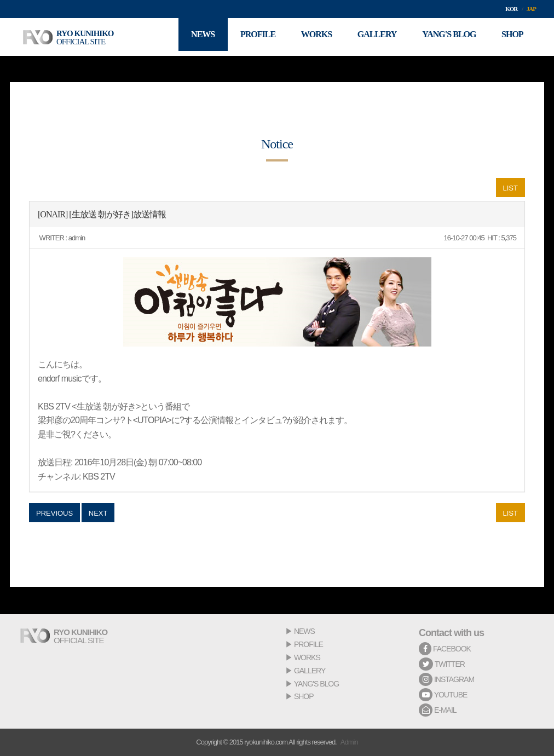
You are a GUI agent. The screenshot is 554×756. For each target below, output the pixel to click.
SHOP (304, 696)
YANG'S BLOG (316, 684)
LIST (510, 188)
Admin (349, 742)
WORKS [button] (310, 37)
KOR (511, 9)
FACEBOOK (445, 649)
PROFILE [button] (250, 37)
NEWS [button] (193, 37)
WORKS (307, 657)
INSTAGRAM (446, 679)
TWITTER (442, 664)
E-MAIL (438, 710)
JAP (531, 9)
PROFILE (308, 644)
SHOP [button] (511, 37)
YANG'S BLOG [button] (446, 37)
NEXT (98, 513)
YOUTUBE (443, 695)
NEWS (304, 631)
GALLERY (310, 671)
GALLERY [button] (373, 37)
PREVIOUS (54, 513)
